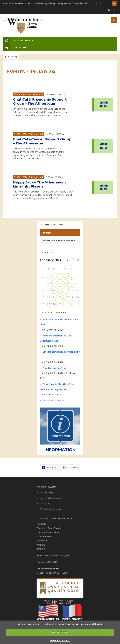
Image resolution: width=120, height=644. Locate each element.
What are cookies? (60, 640)
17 (72, 290)
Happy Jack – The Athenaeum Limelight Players (39, 184)
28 (54, 304)
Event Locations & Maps (59, 240)
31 (54, 277)
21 (54, 297)
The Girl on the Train (55, 368)
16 (66, 290)
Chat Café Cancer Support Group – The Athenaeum (42, 141)
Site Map (45, 503)
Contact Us (15, 47)
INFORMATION (60, 450)
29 (60, 304)
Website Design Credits (51, 509)
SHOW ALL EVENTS (54, 400)
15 (60, 290)
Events (47, 233)
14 (54, 290)
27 (48, 304)
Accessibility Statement (51, 498)
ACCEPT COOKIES (60, 632)
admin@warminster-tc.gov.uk (57, 556)
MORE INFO (104, 104)
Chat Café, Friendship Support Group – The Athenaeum (40, 102)
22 (60, 297)
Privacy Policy (47, 493)
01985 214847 (51, 562)
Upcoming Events (18, 41)
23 (66, 297)
